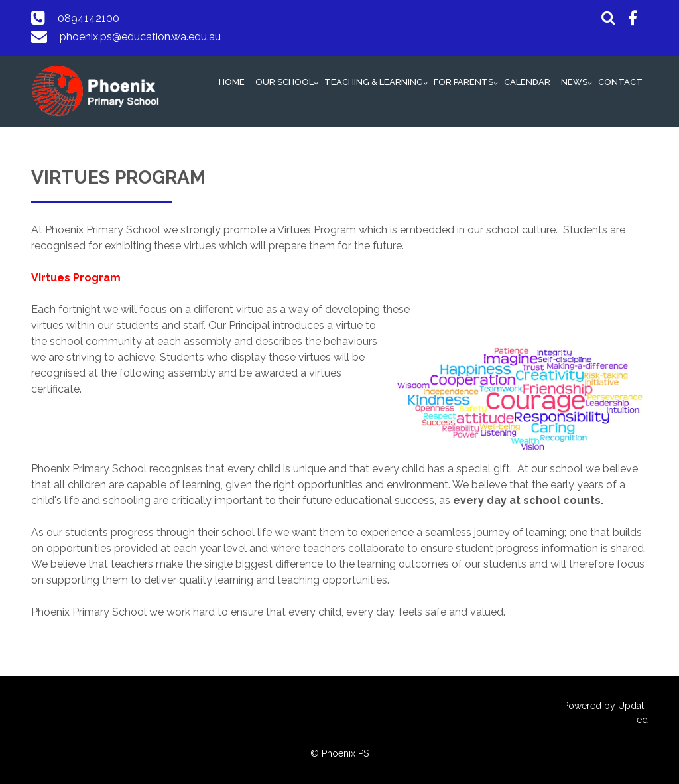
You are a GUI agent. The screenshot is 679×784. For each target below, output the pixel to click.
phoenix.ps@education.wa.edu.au (140, 37)
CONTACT (620, 82)
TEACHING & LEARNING (374, 82)
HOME (232, 82)
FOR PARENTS (463, 82)
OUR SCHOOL (284, 82)
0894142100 (89, 18)
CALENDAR (527, 82)
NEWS (574, 82)
